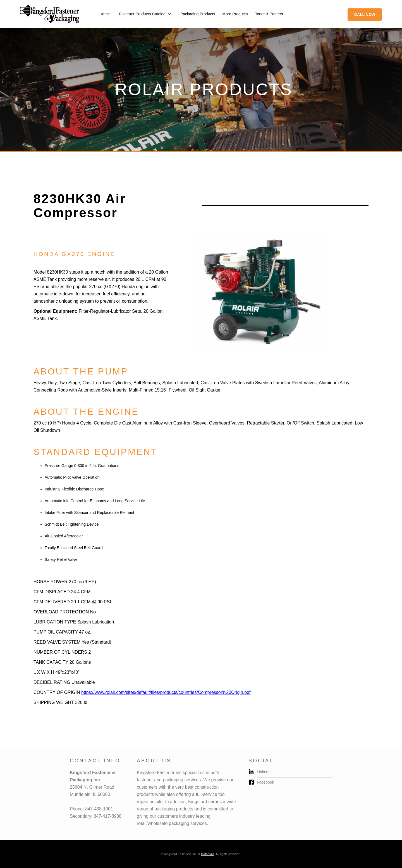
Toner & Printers (269, 14)
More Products (235, 14)
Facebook (265, 782)
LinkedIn (264, 772)
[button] (145, 14)
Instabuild (208, 854)
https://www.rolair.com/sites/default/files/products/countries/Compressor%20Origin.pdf (166, 692)
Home (105, 14)
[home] (50, 14)
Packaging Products (198, 14)
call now (365, 15)
